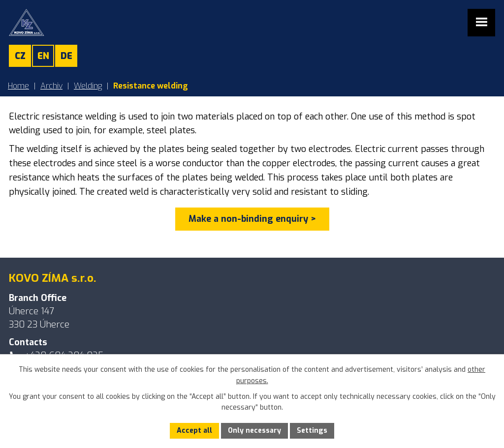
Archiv (51, 86)
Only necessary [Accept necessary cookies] (254, 431)
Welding (88, 86)
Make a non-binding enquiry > (252, 219)
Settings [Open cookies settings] (312, 431)
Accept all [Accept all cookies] (194, 431)
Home (18, 86)
